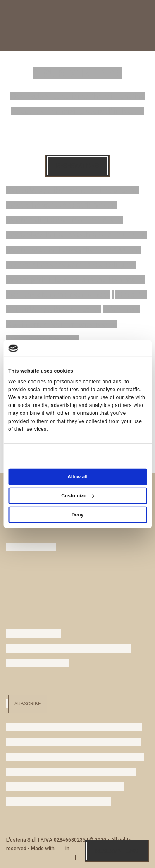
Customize (78, 496)
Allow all (77, 477)
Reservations (77, 166)
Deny (77, 515)
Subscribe (28, 704)
